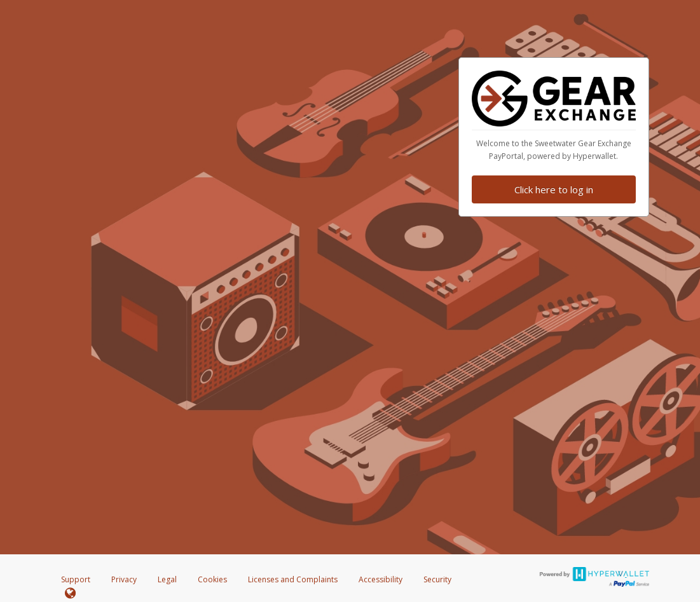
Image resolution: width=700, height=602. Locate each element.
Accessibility (381, 579)
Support (76, 579)
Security (437, 579)
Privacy (124, 579)
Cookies (212, 579)
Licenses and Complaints (294, 579)
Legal (167, 579)
